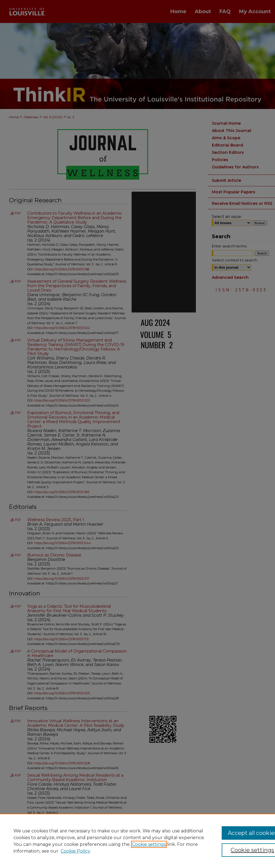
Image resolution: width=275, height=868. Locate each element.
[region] (137, 841)
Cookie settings (149, 844)
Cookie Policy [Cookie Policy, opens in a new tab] (75, 851)
